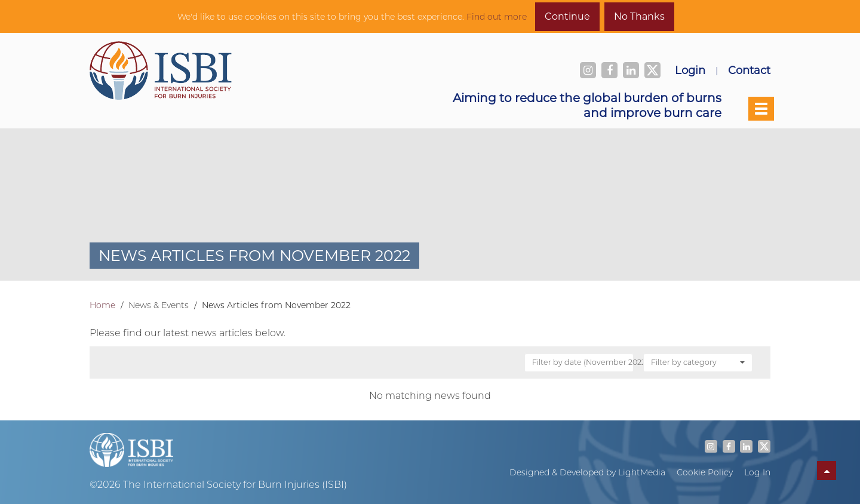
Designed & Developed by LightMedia (587, 472)
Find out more (497, 17)
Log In (757, 472)
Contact (749, 70)
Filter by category (698, 362)
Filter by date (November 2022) (583, 362)
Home (102, 305)
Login (690, 70)
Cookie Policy (705, 472)
